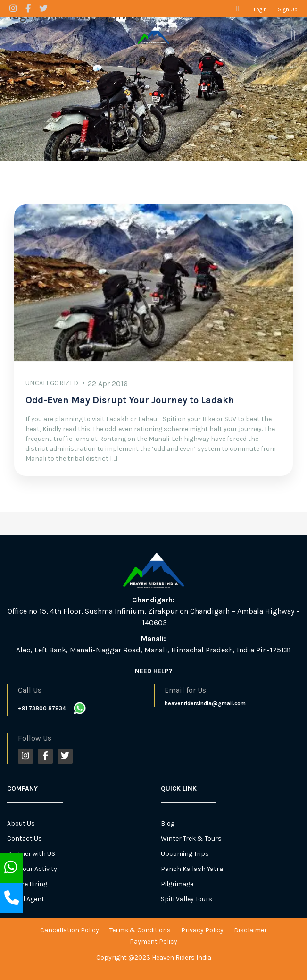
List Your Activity (32, 869)
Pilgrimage (177, 884)
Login (260, 9)
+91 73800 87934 (42, 708)
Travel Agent (26, 899)
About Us (21, 824)
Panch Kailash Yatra (192, 869)
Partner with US (31, 854)
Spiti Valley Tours (187, 899)
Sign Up (288, 9)
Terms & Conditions (140, 930)
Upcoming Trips (185, 854)
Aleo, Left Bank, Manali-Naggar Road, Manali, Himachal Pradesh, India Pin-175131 (153, 650)
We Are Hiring (27, 884)
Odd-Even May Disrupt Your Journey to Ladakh (130, 400)
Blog (168, 824)
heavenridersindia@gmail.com (205, 703)
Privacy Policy (202, 930)
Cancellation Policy (70, 930)
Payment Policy (153, 942)
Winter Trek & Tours (191, 839)
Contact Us (25, 839)
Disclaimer (250, 930)
